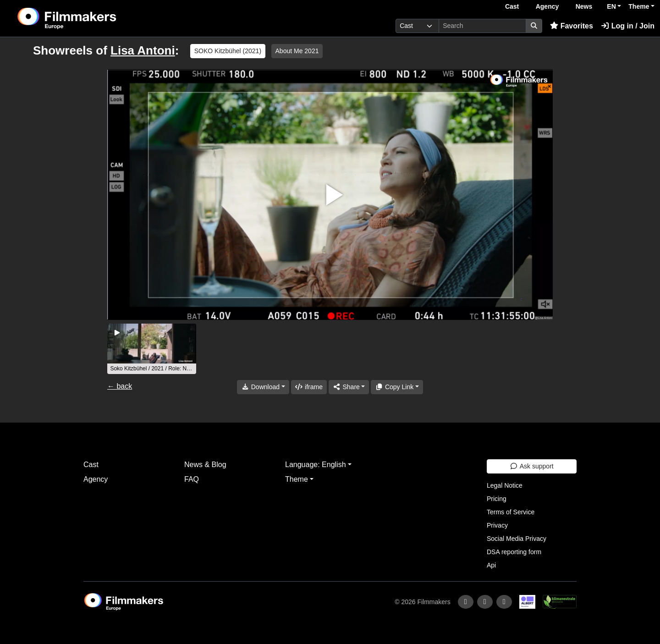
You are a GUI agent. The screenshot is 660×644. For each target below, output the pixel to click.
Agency (547, 6)
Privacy (497, 525)
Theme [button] (639, 6)
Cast (512, 6)
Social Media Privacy (517, 539)
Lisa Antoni (143, 50)
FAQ (192, 479)
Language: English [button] (316, 465)
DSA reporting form (514, 552)
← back (120, 386)
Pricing (497, 499)
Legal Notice (505, 485)
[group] (152, 349)
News (584, 6)
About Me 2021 (297, 51)
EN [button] (611, 6)
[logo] (90, 18)
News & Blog (205, 465)
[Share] (349, 387)
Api (491, 565)
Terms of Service (511, 512)
